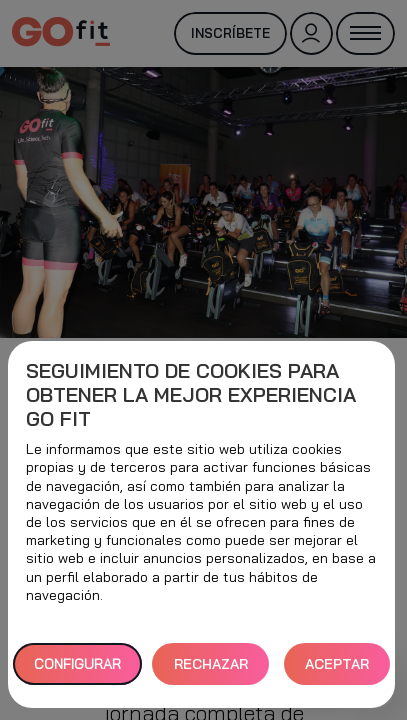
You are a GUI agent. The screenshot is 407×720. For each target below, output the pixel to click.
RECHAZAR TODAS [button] (211, 670)
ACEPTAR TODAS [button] (337, 670)
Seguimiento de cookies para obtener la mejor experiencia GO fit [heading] (191, 395)
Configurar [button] (77, 664)
